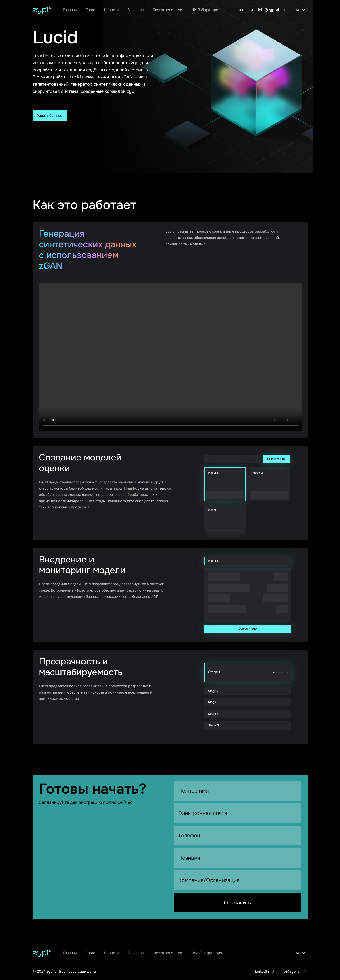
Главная (70, 10)
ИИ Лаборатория (206, 10)
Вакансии (136, 10)
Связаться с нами (167, 10)
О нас (90, 10)
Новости (111, 10)
